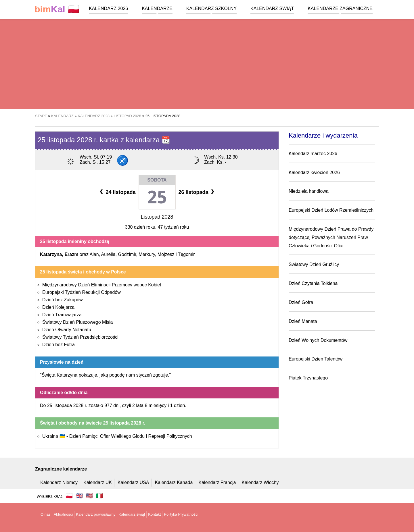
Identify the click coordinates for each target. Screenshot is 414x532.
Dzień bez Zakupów (63, 300)
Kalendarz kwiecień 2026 (314, 172)
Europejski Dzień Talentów (316, 359)
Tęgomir (186, 254)
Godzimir (127, 254)
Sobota (157, 180)
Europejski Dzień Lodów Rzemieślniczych (331, 210)
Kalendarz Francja (217, 482)
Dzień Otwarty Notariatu (67, 330)
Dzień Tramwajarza (62, 315)
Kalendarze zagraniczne (340, 8)
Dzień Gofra (301, 302)
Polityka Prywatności (181, 514)
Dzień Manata (303, 321)
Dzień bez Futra (59, 345)
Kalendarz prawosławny (96, 514)
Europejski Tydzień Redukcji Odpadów (82, 292)
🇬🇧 (79, 496)
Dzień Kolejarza (58, 307)
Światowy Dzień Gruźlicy (314, 264)
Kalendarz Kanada (174, 482)
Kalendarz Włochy (260, 482)
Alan (94, 254)
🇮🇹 (99, 496)
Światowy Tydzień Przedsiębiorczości (80, 337)
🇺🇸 (89, 496)
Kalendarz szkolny (211, 8)
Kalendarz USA (133, 482)
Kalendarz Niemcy (59, 482)
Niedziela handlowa (309, 191)
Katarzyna (51, 254)
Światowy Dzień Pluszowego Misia (77, 322)
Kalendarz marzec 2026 (313, 154)
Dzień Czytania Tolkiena (313, 283)
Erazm (71, 254)
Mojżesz (166, 254)
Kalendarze (157, 8)
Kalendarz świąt (272, 8)
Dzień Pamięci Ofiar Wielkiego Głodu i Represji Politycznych (131, 436)
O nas (46, 514)
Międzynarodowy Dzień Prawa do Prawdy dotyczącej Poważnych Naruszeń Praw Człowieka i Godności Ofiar (331, 237)
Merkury (147, 254)
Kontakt (154, 514)
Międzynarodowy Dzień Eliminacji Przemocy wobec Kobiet (102, 285)
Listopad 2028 (157, 217)
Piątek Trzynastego (308, 378)
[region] (207, 63)
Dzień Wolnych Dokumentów (318, 340)
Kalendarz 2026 (108, 8)
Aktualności (63, 514)
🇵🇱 (57, 9)
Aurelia (108, 254)
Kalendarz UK (98, 482)
